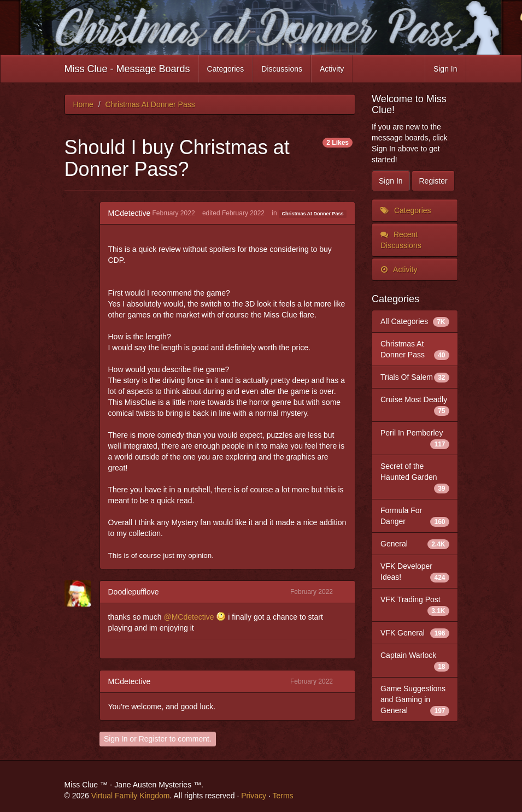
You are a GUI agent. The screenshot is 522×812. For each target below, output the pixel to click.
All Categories (415, 321)
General (415, 544)
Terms (283, 796)
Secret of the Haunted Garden (415, 478)
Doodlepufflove (134, 592)
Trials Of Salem (415, 377)
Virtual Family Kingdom (131, 796)
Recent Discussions (401, 240)
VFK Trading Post (415, 605)
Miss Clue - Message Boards (127, 69)
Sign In (445, 69)
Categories (226, 69)
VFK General (415, 633)
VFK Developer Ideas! (415, 572)
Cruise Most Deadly (415, 405)
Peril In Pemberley (415, 439)
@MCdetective (189, 617)
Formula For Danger (415, 516)
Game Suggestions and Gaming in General (415, 700)
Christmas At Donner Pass (312, 214)
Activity (332, 69)
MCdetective (130, 213)
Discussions (282, 69)
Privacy (254, 796)
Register (153, 739)
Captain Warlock (415, 661)
